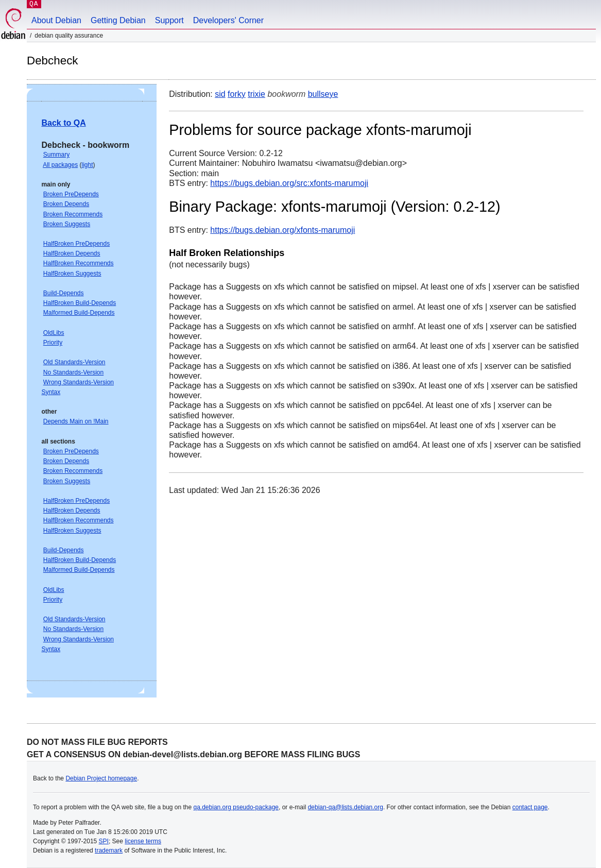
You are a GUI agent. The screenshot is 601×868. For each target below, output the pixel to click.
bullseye (323, 94)
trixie (256, 94)
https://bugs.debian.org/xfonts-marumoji (282, 230)
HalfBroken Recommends (79, 263)
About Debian (56, 20)
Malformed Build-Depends (79, 313)
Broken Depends (66, 204)
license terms (143, 841)
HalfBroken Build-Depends (80, 303)
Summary (56, 155)
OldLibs (54, 333)
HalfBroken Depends (72, 253)
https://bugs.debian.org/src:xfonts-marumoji (289, 183)
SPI (104, 841)
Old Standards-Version (74, 362)
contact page (530, 807)
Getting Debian (118, 20)
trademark (109, 850)
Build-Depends (64, 293)
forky (237, 94)
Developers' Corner (228, 20)
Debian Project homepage (101, 778)
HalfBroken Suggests (72, 274)
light (88, 165)
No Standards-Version (73, 372)
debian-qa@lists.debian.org (346, 807)
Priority (53, 343)
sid (220, 94)
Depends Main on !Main (76, 421)
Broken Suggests (67, 224)
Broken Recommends (73, 214)
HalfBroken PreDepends (76, 244)
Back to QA (63, 123)
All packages (60, 165)
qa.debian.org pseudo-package (236, 807)
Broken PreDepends (71, 194)
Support (169, 20)
